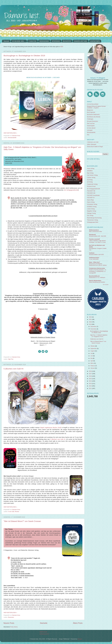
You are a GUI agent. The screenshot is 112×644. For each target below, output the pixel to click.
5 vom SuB (11, 512)
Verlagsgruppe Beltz (93, 222)
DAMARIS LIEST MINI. (81, 41)
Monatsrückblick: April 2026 (96, 255)
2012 (90, 386)
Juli (92, 353)
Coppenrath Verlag (92, 184)
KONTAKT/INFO (95, 41)
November (94, 329)
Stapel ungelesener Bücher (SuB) (51, 428)
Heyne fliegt (90, 200)
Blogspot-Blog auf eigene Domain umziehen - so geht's (96, 107)
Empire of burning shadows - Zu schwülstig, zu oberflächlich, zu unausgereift (98, 271)
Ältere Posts (78, 623)
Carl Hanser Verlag (92, 175)
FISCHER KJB (91, 193)
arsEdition (90, 171)
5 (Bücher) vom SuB (93, 142)
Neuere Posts (9, 623)
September (94, 349)
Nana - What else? (94, 262)
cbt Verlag (90, 182)
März (92, 363)
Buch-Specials (91, 112)
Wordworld (92, 235)
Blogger (80, 639)
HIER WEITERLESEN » (10, 133)
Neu (88, 135)
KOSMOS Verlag (92, 207)
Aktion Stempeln (92, 144)
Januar (93, 368)
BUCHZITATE (67, 41)
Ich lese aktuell (91, 128)
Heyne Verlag (91, 202)
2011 (90, 388)
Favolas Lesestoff (94, 239)
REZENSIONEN (44, 41)
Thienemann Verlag (92, 220)
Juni (92, 356)
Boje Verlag (90, 173)
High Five (11, 359)
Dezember (94, 327)
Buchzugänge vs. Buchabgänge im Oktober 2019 (24, 56)
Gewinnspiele (91, 126)
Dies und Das (91, 124)
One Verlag (90, 216)
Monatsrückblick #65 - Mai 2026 (98, 236)
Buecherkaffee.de (94, 276)
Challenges (90, 119)
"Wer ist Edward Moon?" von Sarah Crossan (22, 521)
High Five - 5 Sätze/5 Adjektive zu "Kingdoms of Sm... (99, 336)
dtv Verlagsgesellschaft (71, 190)
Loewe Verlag (91, 209)
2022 (90, 317)
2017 (90, 374)
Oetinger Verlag (91, 213)
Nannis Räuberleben (95, 281)
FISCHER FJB (91, 191)
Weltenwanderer (94, 230)
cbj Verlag (90, 180)
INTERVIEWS (56, 41)
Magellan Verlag (91, 211)
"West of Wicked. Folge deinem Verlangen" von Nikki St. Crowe (97, 241)
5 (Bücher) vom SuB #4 (13, 369)
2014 (90, 381)
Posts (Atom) (14, 627)
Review (17, 512)
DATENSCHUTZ (44, 634)
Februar (93, 366)
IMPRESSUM (43, 632)
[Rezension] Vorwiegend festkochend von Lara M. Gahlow (98, 265)
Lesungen (90, 130)
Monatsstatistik (12, 138)
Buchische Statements (93, 115)
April (92, 361)
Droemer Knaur (91, 186)
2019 (90, 324)
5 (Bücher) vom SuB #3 (58, 439)
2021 (90, 319)
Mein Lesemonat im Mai (95, 232)
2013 (90, 384)
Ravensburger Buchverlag (94, 218)
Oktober (93, 346)
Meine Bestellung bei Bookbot (97, 282)
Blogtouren (90, 110)
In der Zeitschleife (94, 259)
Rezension (11, 617)
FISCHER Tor (91, 198)
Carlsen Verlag (91, 178)
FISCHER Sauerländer (93, 195)
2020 (90, 322)
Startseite (6, 41)
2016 (90, 376)
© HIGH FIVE (32, 41)
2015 (90, 379)
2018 (90, 371)
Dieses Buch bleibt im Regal (95, 147)
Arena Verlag (91, 169)
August (93, 351)
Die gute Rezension (92, 121)
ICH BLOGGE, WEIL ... (19, 41)
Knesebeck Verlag (92, 204)
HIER (62, 47)
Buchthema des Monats (94, 117)
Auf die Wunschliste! (93, 104)
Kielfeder (92, 253)
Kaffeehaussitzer (94, 258)
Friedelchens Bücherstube (97, 268)
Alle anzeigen (106, 284)
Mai (92, 358)
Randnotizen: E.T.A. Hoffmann (97, 278)
